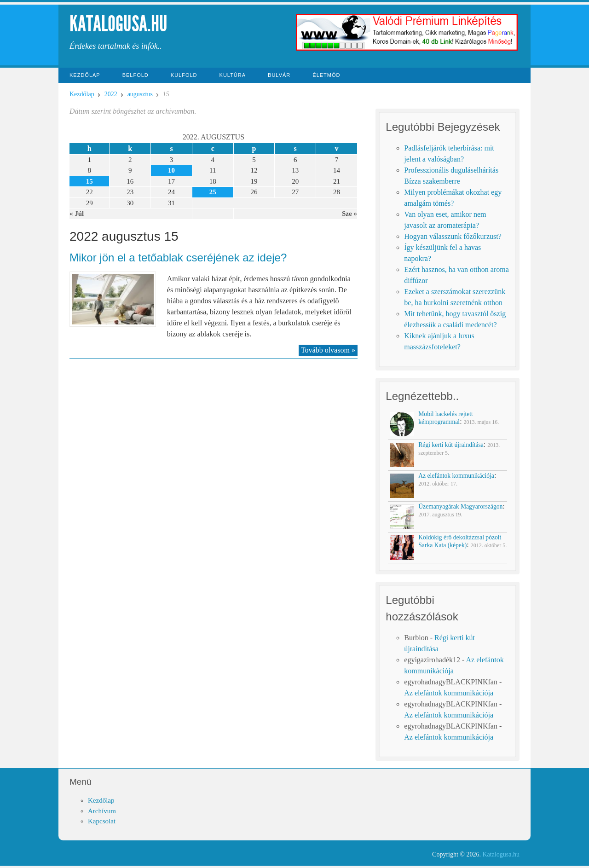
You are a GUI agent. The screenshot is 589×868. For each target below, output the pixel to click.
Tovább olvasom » (328, 350)
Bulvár (279, 75)
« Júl (77, 214)
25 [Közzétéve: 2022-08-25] (213, 192)
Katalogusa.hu (118, 24)
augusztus (140, 94)
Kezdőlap (85, 75)
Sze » (349, 214)
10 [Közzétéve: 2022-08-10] (171, 170)
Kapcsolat (102, 821)
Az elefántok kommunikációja (449, 693)
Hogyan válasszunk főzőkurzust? (453, 236)
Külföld (184, 75)
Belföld (136, 75)
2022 (111, 94)
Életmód (326, 75)
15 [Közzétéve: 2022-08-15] (90, 181)
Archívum (102, 811)
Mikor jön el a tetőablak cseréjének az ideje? (178, 258)
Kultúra (233, 75)
